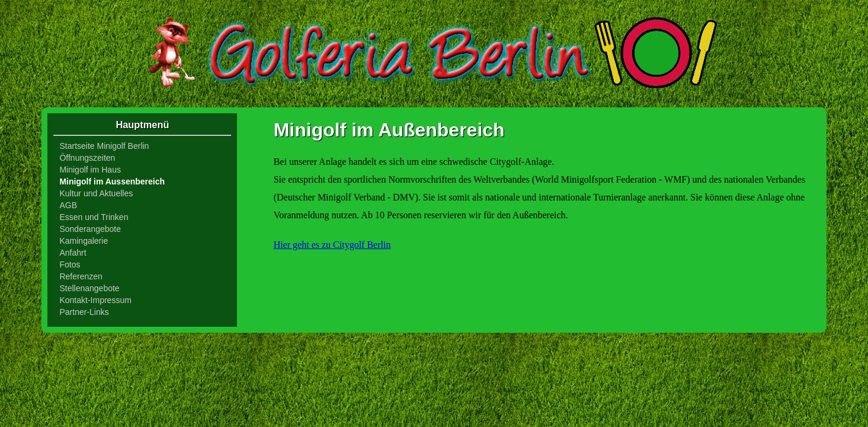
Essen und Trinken (94, 217)
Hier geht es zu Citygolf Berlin (332, 245)
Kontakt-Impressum (95, 300)
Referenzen (81, 276)
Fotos (70, 265)
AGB (68, 205)
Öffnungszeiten (87, 158)
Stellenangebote (89, 288)
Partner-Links (84, 312)
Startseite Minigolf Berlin (104, 146)
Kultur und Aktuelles (96, 193)
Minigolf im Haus (90, 170)
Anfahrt (73, 253)
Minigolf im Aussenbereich (112, 181)
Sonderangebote (90, 229)
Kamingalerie (84, 241)
